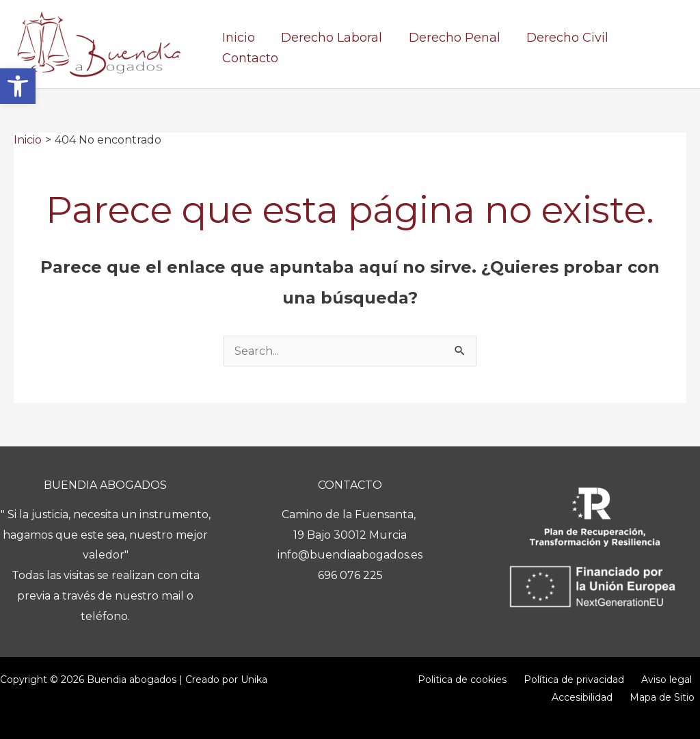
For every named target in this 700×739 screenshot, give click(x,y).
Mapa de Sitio (668, 697)
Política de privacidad (514, 680)
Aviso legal (600, 680)
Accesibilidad (665, 680)
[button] (18, 86)
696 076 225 (350, 575)
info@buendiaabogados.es (350, 555)
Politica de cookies (410, 680)
